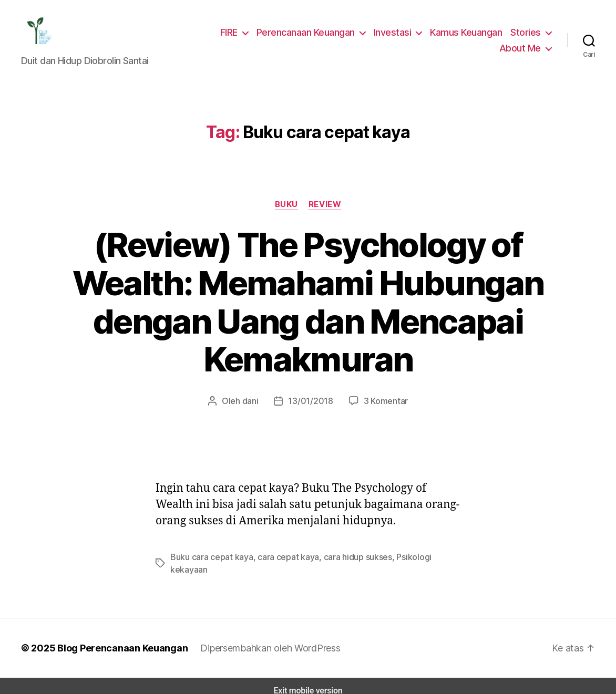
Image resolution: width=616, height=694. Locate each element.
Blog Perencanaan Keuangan (117, 638)
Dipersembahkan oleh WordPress (262, 638)
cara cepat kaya (281, 560)
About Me (522, 49)
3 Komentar (383, 404)
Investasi (397, 34)
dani (253, 404)
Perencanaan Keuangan (312, 34)
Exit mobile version (308, 681)
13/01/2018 (311, 404)
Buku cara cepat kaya (209, 560)
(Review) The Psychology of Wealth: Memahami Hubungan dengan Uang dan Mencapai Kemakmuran (308, 305)
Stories (527, 34)
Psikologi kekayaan (419, 560)
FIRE (235, 34)
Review (325, 207)
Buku (286, 207)
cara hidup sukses (347, 560)
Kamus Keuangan (469, 34)
